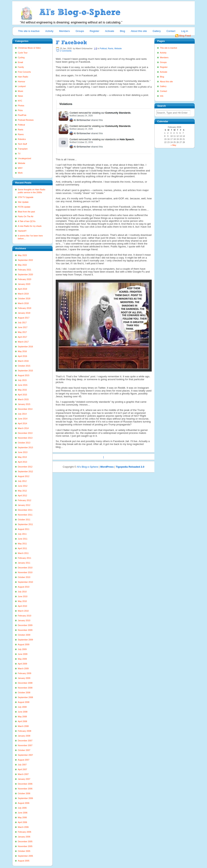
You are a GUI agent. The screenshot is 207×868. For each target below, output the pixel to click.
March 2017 (23, 342)
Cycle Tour (23, 53)
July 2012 (22, 481)
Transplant (23, 149)
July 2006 (22, 808)
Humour (22, 81)
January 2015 (24, 404)
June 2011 (23, 539)
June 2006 (23, 813)
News (20, 96)
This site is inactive (29, 31)
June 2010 (23, 596)
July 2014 (22, 414)
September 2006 (25, 798)
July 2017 (22, 323)
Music (21, 91)
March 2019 (23, 294)
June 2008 (23, 712)
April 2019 (22, 289)
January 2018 (24, 313)
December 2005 (25, 841)
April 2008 (22, 721)
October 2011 (24, 520)
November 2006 (25, 789)
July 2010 (22, 592)
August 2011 (24, 529)
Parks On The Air (26, 216)
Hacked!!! (22, 231)
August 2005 (24, 861)
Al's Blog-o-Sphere (87, 467)
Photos (21, 106)
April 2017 (22, 337)
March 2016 (23, 361)
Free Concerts (24, 72)
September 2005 (25, 856)
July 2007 (22, 765)
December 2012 (25, 467)
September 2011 (25, 524)
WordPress (107, 467)
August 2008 (24, 702)
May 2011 (22, 544)
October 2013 (24, 443)
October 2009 (24, 635)
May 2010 (22, 601)
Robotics (22, 139)
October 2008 (24, 693)
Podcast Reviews (26, 120)
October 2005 (24, 851)
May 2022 (22, 265)
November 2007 (25, 745)
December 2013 (25, 433)
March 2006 (23, 827)
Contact (171, 31)
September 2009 (25, 640)
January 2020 (24, 284)
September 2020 (25, 274)
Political (21, 125)
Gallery (157, 31)
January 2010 (24, 620)
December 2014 (25, 409)
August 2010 (24, 587)
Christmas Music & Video (29, 48)
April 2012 (22, 496)
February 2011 (24, 558)
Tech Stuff (22, 144)
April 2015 (22, 395)
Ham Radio (23, 77)
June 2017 (23, 327)
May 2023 (22, 255)
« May (173, 145)
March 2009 (23, 668)
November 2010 (25, 572)
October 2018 (24, 298)
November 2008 (25, 688)
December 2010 (25, 568)
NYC (20, 101)
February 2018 (24, 308)
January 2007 (24, 779)
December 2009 (25, 625)
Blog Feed (185, 36)
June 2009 (23, 654)
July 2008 (22, 707)
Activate (110, 31)
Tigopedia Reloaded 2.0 (130, 467)
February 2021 (24, 270)
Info (162, 96)
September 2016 (25, 347)
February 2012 (24, 500)
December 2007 (25, 741)
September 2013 (25, 447)
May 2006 (22, 817)
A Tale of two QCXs (27, 221)
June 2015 (23, 385)
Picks (20, 110)
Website (22, 163)
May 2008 (22, 717)
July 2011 (22, 534)
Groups (80, 31)
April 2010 (22, 606)
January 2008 (24, 736)
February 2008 (24, 731)
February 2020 (24, 279)
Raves (21, 134)
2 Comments (66, 51)
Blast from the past (26, 212)
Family (21, 67)
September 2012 (25, 471)
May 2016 (22, 351)
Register (94, 31)
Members (65, 31)
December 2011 (25, 510)
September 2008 (25, 697)
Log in (185, 31)
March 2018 (23, 303)
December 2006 (25, 784)
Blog (122, 31)
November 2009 (25, 630)
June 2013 (23, 452)
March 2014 (23, 428)
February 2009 (24, 673)
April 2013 (22, 462)
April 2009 (22, 664)
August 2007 (24, 760)
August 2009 (24, 644)
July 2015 (22, 380)
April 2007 (22, 769)
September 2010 (25, 582)
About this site (139, 31)
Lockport (22, 86)
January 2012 (24, 505)
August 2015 (24, 375)
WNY (20, 168)
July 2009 (22, 649)
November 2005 (25, 846)
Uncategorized (24, 158)
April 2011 (22, 548)
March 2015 (23, 399)
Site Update (23, 202)
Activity (49, 31)
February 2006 (24, 832)
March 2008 (23, 726)
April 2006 (22, 822)
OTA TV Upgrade (26, 197)
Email (20, 62)
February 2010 (24, 616)
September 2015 (25, 371)
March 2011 (23, 553)
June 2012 (23, 486)
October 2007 (24, 750)
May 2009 (22, 659)
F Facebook (71, 42)
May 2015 (22, 390)
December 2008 (25, 683)
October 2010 (24, 577)
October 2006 (24, 793)
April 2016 (22, 356)
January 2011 (24, 563)
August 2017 (24, 318)
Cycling (21, 57)
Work (20, 173)
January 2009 (24, 678)
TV (19, 154)
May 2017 (22, 332)
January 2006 (24, 837)
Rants (21, 130)
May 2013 (22, 457)
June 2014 (23, 419)
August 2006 (24, 803)
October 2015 (24, 366)
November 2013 (25, 438)
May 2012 (22, 491)
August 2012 (24, 476)
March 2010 (23, 611)
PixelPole (22, 115)
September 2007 (25, 755)
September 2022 (25, 260)
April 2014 (22, 423)
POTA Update (24, 207)
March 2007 (23, 774)
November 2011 (25, 515)
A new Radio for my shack (30, 226)
